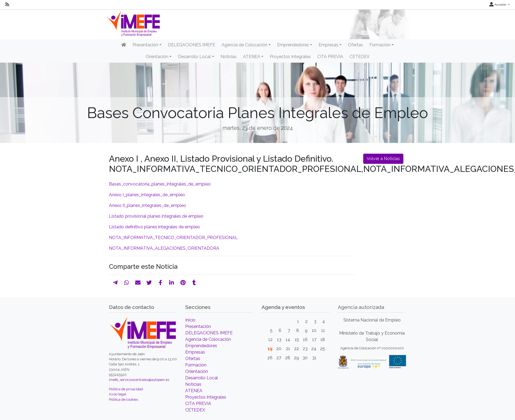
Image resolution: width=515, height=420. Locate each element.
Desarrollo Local (202, 378)
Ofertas (355, 45)
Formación (196, 365)
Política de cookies (123, 400)
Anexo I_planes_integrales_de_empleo (147, 195)
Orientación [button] (157, 57)
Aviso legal (118, 394)
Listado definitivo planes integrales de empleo (154, 227)
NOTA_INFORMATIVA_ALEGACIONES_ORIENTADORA (164, 248)
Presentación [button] (145, 45)
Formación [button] (380, 45)
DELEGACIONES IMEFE (192, 45)
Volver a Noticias (383, 159)
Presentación (198, 326)
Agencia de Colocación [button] (245, 45)
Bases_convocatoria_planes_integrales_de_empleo (160, 184)
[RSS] (7, 5)
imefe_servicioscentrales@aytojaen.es (139, 380)
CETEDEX (359, 57)
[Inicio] (124, 45)
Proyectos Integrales (290, 57)
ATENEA (194, 391)
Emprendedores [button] (293, 45)
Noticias (229, 57)
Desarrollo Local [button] (194, 57)
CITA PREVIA (330, 57)
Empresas (195, 352)
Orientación (197, 371)
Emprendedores (201, 346)
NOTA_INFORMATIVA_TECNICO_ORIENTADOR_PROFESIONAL (173, 238)
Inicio (190, 320)
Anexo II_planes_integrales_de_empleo (147, 205)
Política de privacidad (126, 389)
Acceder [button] (498, 5)
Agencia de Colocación (208, 339)
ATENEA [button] (252, 57)
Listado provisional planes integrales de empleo (156, 216)
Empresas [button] (328, 45)
